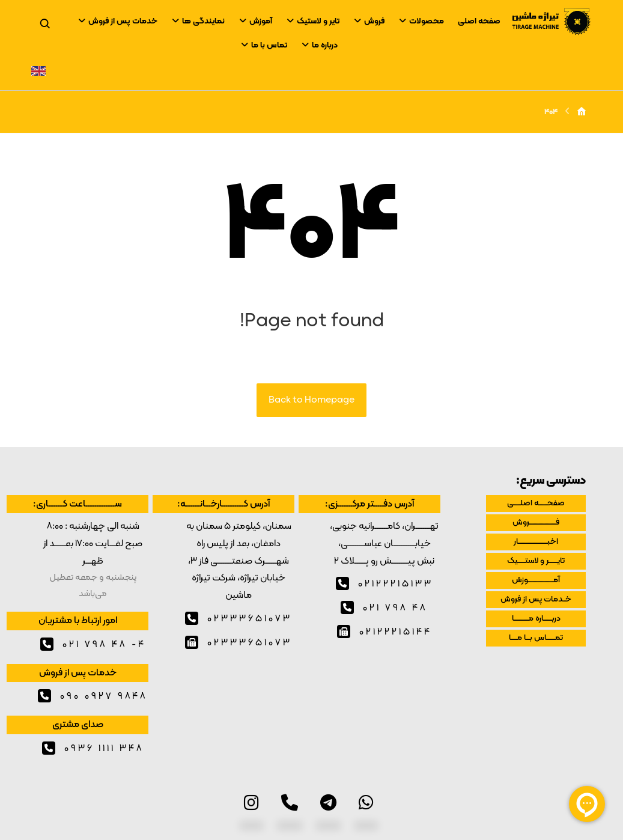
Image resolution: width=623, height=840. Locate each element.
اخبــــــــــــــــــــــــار (536, 542)
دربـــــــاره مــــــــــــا (536, 619)
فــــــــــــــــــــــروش (536, 522)
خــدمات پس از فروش (536, 599)
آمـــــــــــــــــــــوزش (536, 580)
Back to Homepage (311, 400)
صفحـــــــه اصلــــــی (536, 503)
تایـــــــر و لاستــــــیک (536, 561)
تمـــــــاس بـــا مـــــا (536, 638)
